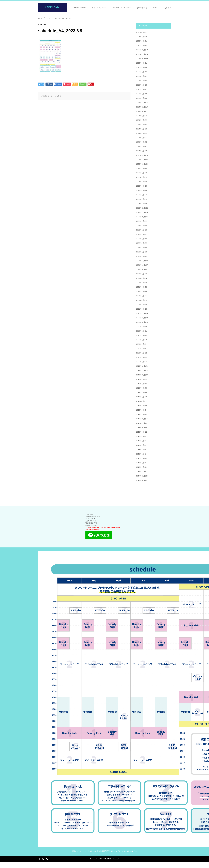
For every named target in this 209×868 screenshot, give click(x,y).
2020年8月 (140, 331)
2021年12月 (141, 261)
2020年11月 (141, 318)
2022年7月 (140, 230)
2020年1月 (140, 362)
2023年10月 (141, 164)
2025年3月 (140, 89)
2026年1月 (140, 45)
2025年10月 (141, 59)
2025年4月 (140, 85)
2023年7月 (140, 177)
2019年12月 (141, 366)
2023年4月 (140, 190)
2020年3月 (140, 353)
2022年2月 (140, 252)
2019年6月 (140, 392)
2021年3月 (140, 300)
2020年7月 (140, 335)
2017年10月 (141, 480)
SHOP (156, 8)
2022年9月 (140, 221)
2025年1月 (140, 98)
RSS (47, 859)
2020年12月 (141, 313)
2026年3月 (140, 37)
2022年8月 (140, 226)
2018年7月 (140, 441)
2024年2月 (140, 146)
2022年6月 (140, 234)
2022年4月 (140, 243)
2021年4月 (140, 296)
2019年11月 (141, 370)
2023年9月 (140, 168)
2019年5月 (140, 397)
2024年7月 (140, 124)
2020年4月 (140, 349)
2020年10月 (141, 322)
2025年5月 (140, 81)
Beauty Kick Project (78, 8)
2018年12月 (141, 419)
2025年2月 (140, 94)
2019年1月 (140, 414)
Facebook (40, 859)
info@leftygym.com (91, 525)
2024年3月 (140, 142)
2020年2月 (140, 357)
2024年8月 (140, 120)
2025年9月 (140, 63)
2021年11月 (141, 265)
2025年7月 (140, 72)
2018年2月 (140, 463)
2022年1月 (140, 256)
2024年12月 (141, 103)
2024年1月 (140, 151)
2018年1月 (140, 467)
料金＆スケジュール (99, 8)
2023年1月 (140, 204)
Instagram (43, 859)
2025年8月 (140, 67)
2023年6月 (140, 182)
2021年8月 (140, 278)
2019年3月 (140, 406)
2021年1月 (140, 309)
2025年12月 (141, 50)
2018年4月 (140, 454)
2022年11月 (141, 212)
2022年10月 (141, 217)
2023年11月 (141, 160)
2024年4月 (140, 138)
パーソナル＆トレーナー (122, 8)
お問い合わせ (142, 8)
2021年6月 (140, 287)
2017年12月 (141, 472)
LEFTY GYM (102, 859)
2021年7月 (140, 283)
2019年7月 (140, 388)
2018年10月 (141, 428)
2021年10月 (141, 269)
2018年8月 (140, 436)
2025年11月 (141, 54)
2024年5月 (140, 133)
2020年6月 (140, 340)
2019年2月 (140, 410)
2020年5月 (140, 344)
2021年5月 (140, 291)
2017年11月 (141, 476)
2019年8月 (140, 384)
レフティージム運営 (55, 96)
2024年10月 (141, 111)
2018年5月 (140, 450)
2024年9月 (140, 116)
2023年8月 (140, 173)
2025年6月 (140, 76)
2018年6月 (140, 445)
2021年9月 (140, 274)
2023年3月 (140, 195)
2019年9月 (140, 379)
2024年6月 (140, 129)
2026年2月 (140, 41)
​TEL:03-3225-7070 (91, 523)
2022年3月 (140, 247)
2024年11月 (141, 107)
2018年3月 (140, 458)
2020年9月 (140, 327)
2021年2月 (140, 305)
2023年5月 (140, 186)
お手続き (168, 8)
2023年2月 (140, 199)
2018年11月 (141, 423)
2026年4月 (140, 32)
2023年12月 (141, 155)
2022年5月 (140, 239)
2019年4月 (140, 401)
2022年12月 (141, 208)
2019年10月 (141, 375)
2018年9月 (140, 432)
